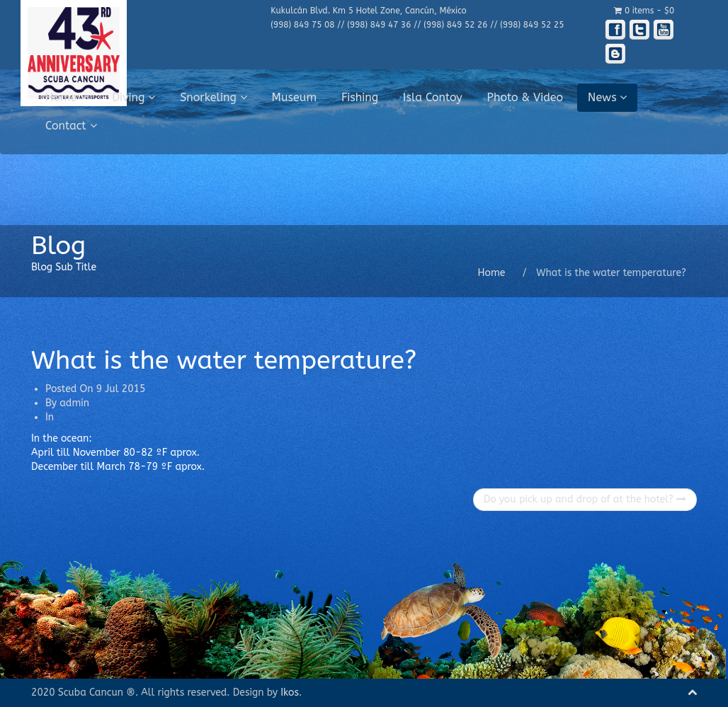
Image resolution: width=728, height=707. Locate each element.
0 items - (644, 11)
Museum (295, 97)
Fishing (360, 97)
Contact (71, 126)
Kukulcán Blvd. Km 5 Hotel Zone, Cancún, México (368, 11)
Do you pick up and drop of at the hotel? (585, 499)
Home (66, 97)
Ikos (290, 692)
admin (74, 403)
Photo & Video (525, 97)
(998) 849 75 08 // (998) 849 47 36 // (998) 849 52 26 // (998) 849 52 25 (417, 25)
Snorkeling (213, 97)
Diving (133, 97)
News (607, 97)
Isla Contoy (433, 97)
